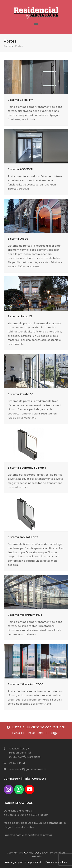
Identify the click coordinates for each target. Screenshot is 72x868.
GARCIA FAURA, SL (30, 853)
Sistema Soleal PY (20, 100)
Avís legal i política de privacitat (23, 862)
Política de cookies (56, 862)
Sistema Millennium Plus (25, 615)
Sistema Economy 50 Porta (27, 468)
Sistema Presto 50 (21, 394)
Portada (8, 46)
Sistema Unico (18, 239)
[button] (36, 25)
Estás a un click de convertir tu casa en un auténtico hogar (36, 730)
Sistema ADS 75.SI (20, 169)
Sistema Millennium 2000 (26, 684)
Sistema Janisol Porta (23, 537)
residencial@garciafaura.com (28, 769)
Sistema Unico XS (20, 316)
